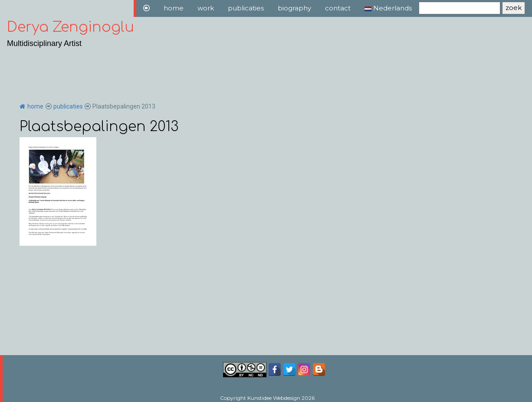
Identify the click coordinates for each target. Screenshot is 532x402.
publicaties (246, 8)
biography (294, 8)
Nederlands (388, 8)
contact (338, 8)
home (174, 8)
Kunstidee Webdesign (274, 398)
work (206, 8)
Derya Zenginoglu (71, 27)
